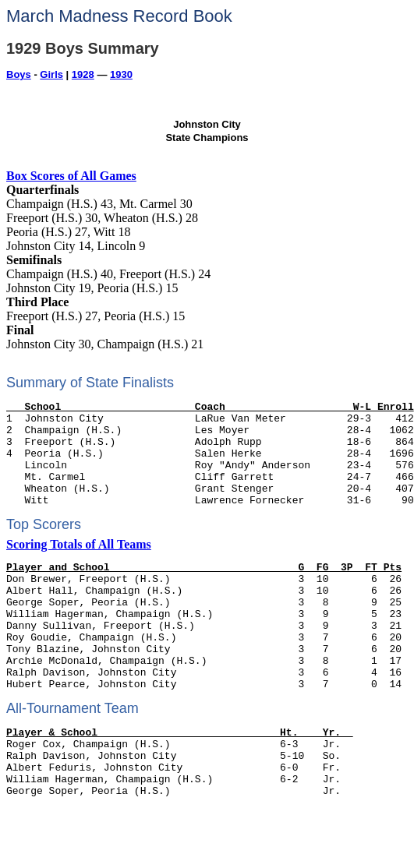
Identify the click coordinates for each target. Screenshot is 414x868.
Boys (19, 74)
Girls (51, 74)
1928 (83, 74)
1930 (121, 74)
